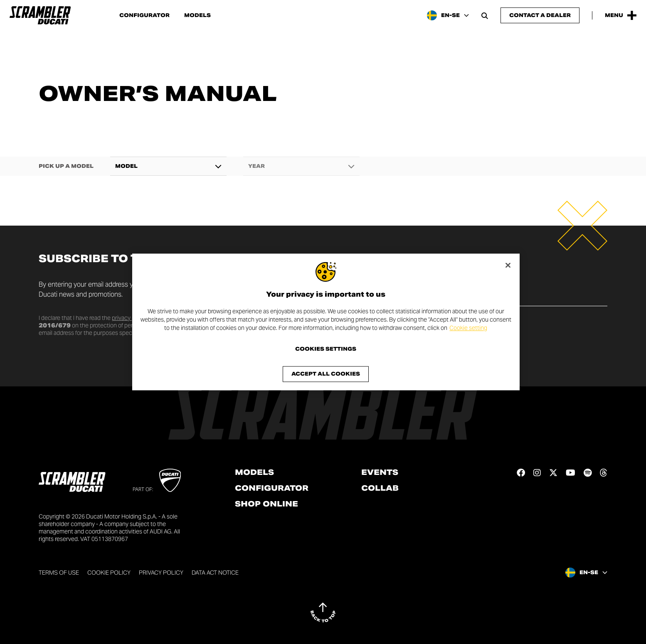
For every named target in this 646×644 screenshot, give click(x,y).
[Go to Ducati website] (170, 480)
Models (197, 15)
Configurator (144, 15)
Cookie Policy (109, 573)
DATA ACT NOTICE (215, 573)
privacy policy (129, 318)
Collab (380, 488)
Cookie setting (468, 328)
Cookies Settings (326, 349)
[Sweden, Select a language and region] (448, 15)
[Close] (508, 265)
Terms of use (59, 573)
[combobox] (168, 166)
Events (380, 472)
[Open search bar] (485, 15)
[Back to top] (323, 612)
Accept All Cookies (326, 374)
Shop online (266, 504)
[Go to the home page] (40, 15)
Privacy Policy (161, 573)
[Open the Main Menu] (621, 15)
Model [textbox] (126, 166)
